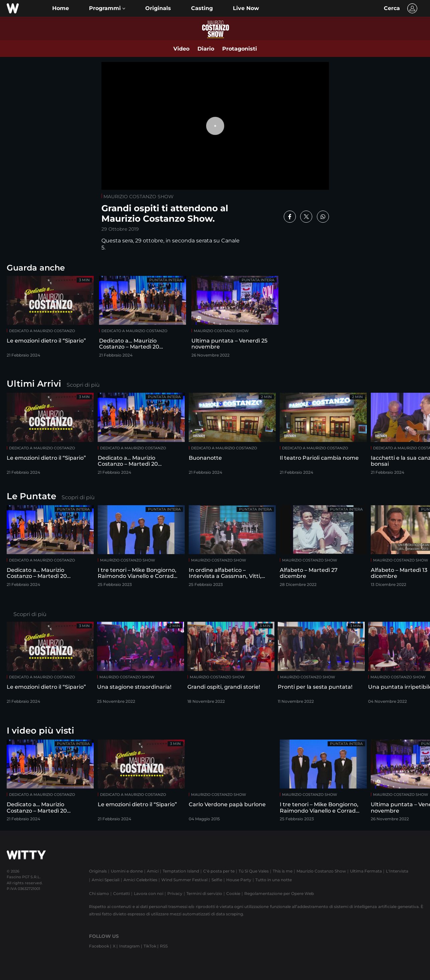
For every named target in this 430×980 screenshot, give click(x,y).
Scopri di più (83, 385)
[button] (107, 8)
